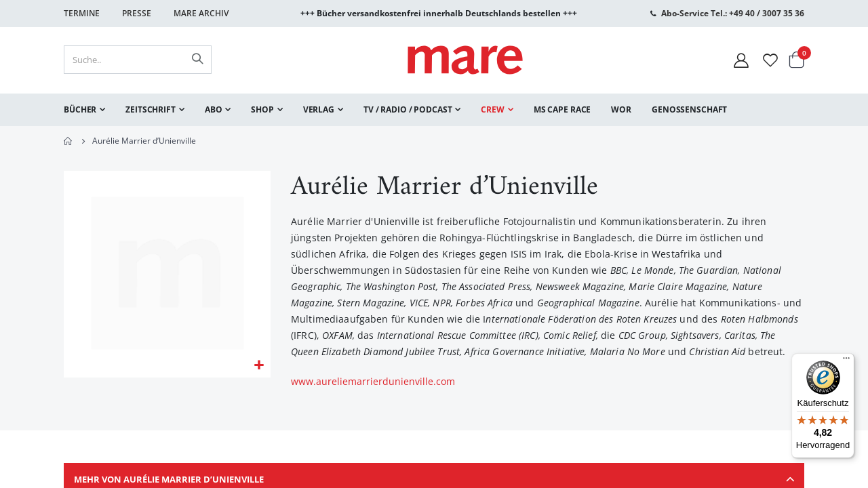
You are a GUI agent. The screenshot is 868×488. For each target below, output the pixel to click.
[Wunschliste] (770, 60)
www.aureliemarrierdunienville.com (373, 383)
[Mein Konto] (741, 60)
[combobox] (138, 60)
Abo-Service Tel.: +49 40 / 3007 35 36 (733, 13)
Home (68, 141)
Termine (82, 13)
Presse (137, 13)
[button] (259, 367)
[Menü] (846, 356)
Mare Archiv (201, 13)
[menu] (434, 110)
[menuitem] (84, 110)
